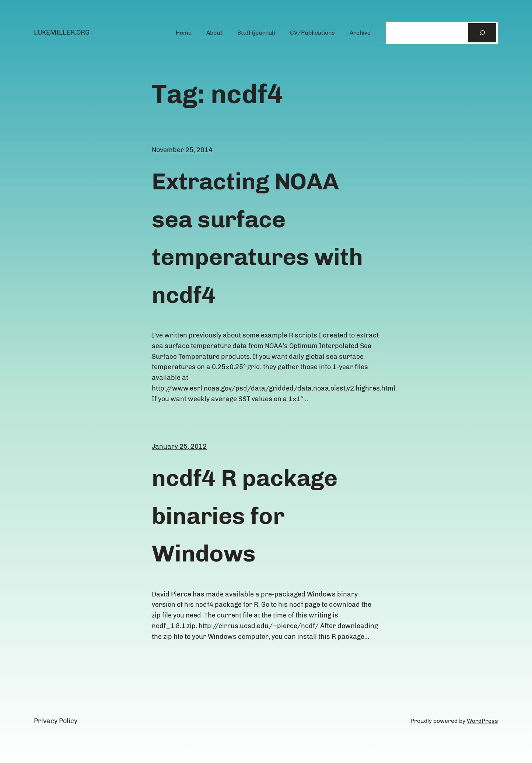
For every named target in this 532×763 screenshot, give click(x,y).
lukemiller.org (62, 32)
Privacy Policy (56, 721)
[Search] (482, 33)
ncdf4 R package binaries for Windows (245, 516)
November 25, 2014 (182, 150)
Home (184, 33)
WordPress (482, 721)
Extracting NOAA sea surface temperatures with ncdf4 (257, 238)
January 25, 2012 (179, 447)
